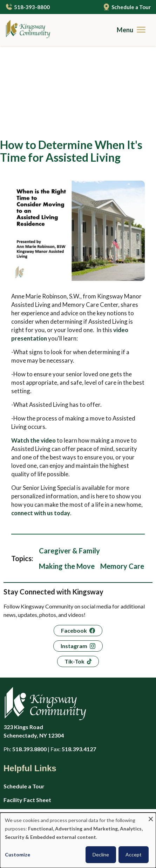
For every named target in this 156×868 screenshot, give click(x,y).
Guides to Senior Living (33, 806)
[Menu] (134, 30)
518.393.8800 (29, 673)
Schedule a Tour (131, 7)
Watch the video (33, 365)
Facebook (74, 555)
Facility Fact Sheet (27, 724)
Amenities (17, 792)
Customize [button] (18, 854)
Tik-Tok (74, 586)
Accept (134, 854)
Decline (101, 854)
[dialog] (78, 840)
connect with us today (41, 437)
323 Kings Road (70, 656)
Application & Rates (29, 751)
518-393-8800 (32, 7)
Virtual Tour (19, 779)
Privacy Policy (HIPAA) (32, 765)
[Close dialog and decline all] (151, 817)
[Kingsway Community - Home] (25, 30)
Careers (14, 738)
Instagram (74, 570)
